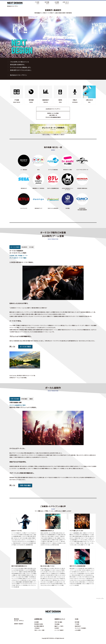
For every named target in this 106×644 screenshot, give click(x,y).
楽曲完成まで (78, 625)
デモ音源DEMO (37, 3)
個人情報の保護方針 (39, 625)
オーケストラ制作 (25, 347)
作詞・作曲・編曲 (25, 486)
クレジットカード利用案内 (80, 627)
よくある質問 (78, 629)
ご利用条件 (37, 627)
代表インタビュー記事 (39, 629)
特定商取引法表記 (39, 623)
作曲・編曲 (57, 623)
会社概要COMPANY (57, 3)
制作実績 (77, 621)
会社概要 (36, 621)
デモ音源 (77, 623)
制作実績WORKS (47, 3)
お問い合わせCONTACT (66, 3)
